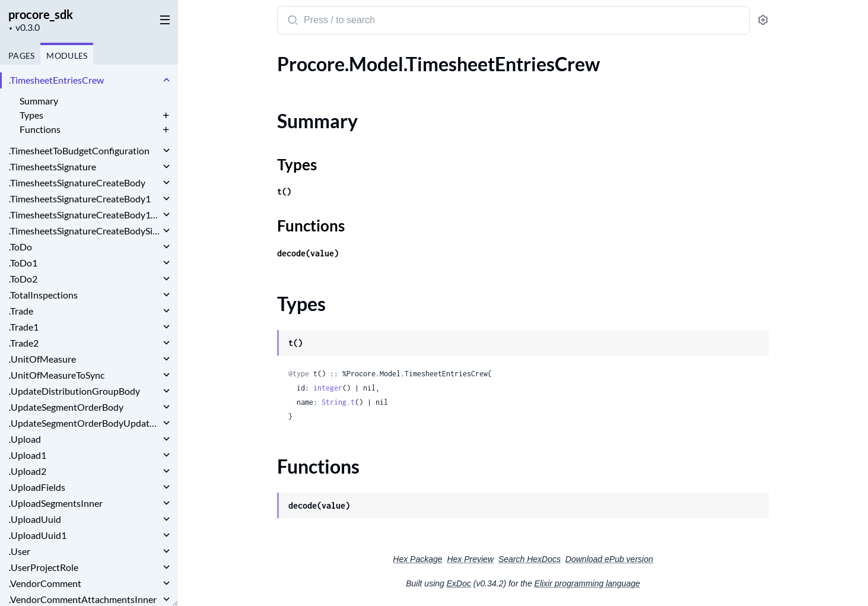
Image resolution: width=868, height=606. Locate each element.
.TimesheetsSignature (53, 166)
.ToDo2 (23, 279)
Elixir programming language (587, 583)
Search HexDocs (530, 559)
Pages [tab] (21, 55)
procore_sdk (41, 14)
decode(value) (308, 253)
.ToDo (20, 247)
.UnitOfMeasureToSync (57, 375)
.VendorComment (45, 583)
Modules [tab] (67, 55)
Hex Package (417, 559)
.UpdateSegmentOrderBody (66, 407)
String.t (338, 402)
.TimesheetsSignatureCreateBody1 (80, 199)
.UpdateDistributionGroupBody (74, 391)
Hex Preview (470, 559)
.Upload (25, 439)
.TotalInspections (43, 295)
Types (31, 115)
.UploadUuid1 (38, 535)
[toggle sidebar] (163, 19)
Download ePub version (609, 559)
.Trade (21, 311)
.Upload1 (28, 455)
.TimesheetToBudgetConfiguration (79, 150)
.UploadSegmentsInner (56, 503)
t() (284, 191)
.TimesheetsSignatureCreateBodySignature (85, 231)
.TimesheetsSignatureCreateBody (77, 183)
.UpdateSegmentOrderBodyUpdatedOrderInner (85, 423)
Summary (39, 101)
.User (20, 551)
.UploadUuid (35, 519)
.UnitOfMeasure (42, 359)
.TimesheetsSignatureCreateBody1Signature (85, 215)
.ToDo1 (23, 263)
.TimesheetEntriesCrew (56, 80)
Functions (40, 129)
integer (328, 388)
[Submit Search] (292, 21)
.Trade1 (24, 327)
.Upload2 (28, 471)
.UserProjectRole (44, 567)
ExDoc (459, 583)
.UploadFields (37, 487)
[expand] (166, 80)
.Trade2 (24, 343)
